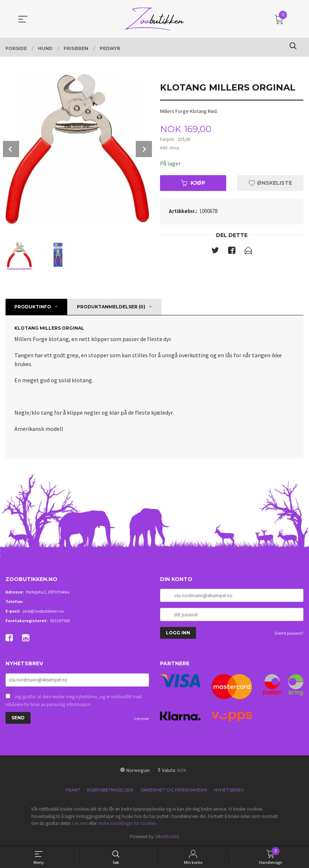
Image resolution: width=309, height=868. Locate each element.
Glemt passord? (289, 633)
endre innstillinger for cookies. (127, 823)
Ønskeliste (270, 183)
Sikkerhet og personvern (174, 790)
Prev (11, 149)
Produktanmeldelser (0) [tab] (111, 307)
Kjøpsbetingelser (110, 790)
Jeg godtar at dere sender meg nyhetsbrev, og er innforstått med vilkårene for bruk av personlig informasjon (74, 701)
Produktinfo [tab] (33, 307)
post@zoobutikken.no (43, 611)
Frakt (73, 790)
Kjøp (193, 183)
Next (144, 149)
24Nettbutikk (167, 837)
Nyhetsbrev (229, 790)
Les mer (142, 718)
